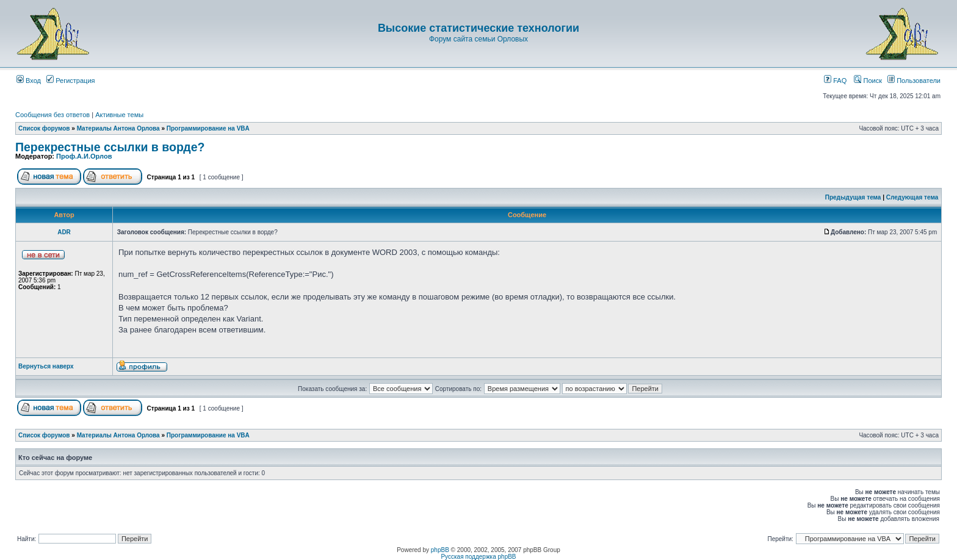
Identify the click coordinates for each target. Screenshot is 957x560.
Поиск (868, 81)
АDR (64, 232)
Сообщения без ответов (52, 115)
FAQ (835, 81)
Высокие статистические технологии (478, 28)
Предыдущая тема (853, 197)
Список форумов (44, 128)
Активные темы (119, 115)
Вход (29, 81)
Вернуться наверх (46, 366)
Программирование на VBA (208, 128)
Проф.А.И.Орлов (84, 156)
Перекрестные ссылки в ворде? (110, 147)
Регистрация (70, 81)
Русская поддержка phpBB (478, 557)
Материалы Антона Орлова (118, 128)
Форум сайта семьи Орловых (478, 39)
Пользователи (914, 81)
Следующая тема (912, 197)
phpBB (440, 550)
